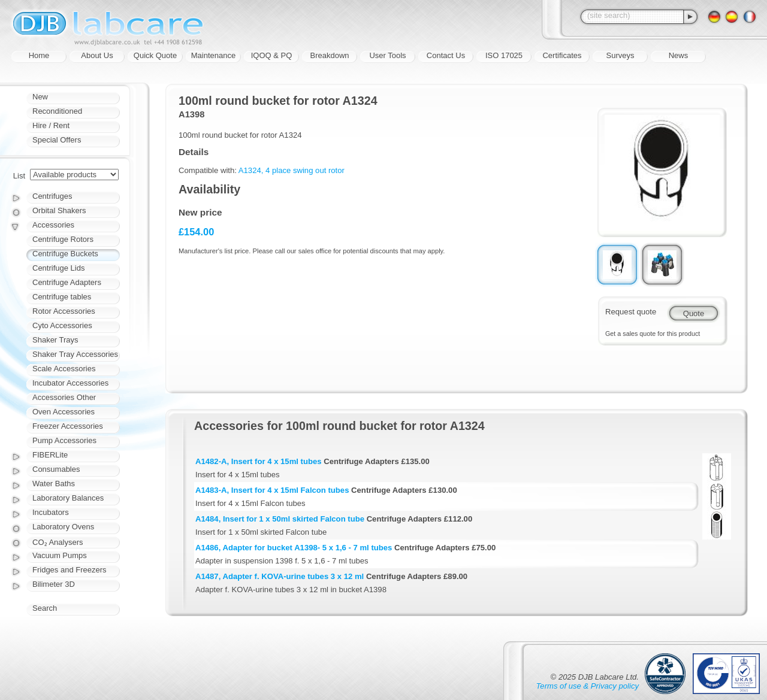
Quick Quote (155, 55)
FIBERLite (50, 455)
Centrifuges (52, 196)
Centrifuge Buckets (65, 254)
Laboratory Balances (68, 498)
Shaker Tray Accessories (75, 354)
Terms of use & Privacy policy (588, 686)
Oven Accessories (64, 412)
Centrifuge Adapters (67, 282)
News (679, 55)
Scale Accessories (64, 369)
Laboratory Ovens (63, 527)
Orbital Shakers (59, 210)
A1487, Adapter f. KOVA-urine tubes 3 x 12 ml (280, 576)
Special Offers (57, 140)
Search (45, 608)
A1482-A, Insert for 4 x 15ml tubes (259, 461)
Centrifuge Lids (58, 268)
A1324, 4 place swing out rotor (292, 170)
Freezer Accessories (68, 426)
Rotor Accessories (64, 311)
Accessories (53, 225)
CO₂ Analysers (58, 542)
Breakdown (329, 55)
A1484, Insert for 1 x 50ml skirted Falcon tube (280, 519)
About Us (97, 55)
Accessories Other (64, 397)
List (19, 176)
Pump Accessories (64, 440)
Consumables (56, 469)
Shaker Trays (55, 340)
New (40, 97)
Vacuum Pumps (60, 555)
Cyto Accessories (62, 325)
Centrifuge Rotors (63, 239)
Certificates (562, 55)
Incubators (51, 512)
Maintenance (213, 55)
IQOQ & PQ (272, 55)
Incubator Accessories (70, 383)
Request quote (631, 312)
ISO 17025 (504, 55)
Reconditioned (57, 111)
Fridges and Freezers (70, 570)
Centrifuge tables (62, 297)
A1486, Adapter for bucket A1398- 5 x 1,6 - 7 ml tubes (294, 548)
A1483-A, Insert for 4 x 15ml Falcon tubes (272, 490)
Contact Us (446, 55)
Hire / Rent (51, 125)
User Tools (387, 55)
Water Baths (54, 484)
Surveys (620, 55)
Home (39, 55)
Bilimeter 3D (54, 584)
